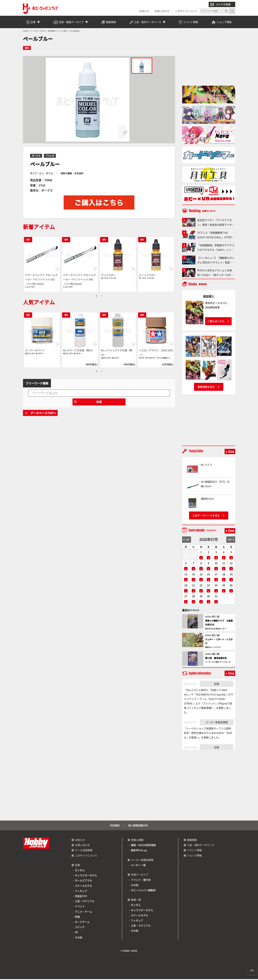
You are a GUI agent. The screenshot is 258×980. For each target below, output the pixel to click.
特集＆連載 (137, 841)
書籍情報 (192, 841)
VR (76, 933)
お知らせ (144, 11)
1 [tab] (96, 296)
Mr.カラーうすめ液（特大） (79, 351)
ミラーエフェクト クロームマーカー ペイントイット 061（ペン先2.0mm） (41, 280)
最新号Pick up (139, 851)
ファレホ (50, 156)
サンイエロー (108, 275)
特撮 (77, 917)
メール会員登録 (84, 851)
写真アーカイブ (140, 875)
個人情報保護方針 (138, 826)
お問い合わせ (162, 11)
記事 (217, 684)
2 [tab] (102, 296)
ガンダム (80, 871)
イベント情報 (194, 851)
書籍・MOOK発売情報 (143, 846)
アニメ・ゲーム (83, 912)
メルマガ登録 (221, 4)
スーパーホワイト (35, 351)
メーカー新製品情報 (217, 723)
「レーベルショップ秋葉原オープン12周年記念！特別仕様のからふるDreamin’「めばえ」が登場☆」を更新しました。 (208, 733)
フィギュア (81, 892)
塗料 (27, 49)
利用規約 (115, 826)
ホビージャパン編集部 (143, 891)
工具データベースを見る (206, 516)
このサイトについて (186, 11)
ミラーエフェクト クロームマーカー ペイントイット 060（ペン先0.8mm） (79, 280)
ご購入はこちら (216, 322)
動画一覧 (136, 900)
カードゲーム (82, 922)
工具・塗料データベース (201, 846)
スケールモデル (83, 886)
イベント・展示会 (141, 881)
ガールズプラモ (83, 881)
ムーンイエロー (148, 275)
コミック (80, 928)
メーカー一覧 (138, 866)
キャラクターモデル (86, 876)
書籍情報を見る (206, 387)
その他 (79, 938)
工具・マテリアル (85, 902)
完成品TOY (81, 897)
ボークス (36, 156)
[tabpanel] (42, 265)
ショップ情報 (194, 856)
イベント (80, 907)
